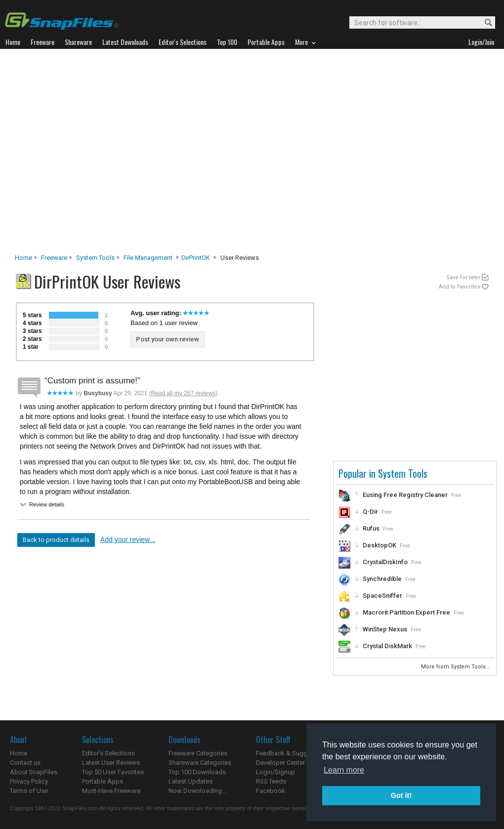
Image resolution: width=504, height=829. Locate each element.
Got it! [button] (401, 795)
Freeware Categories (198, 753)
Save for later (463, 277)
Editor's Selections (108, 753)
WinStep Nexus (385, 629)
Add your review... (128, 539)
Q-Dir (370, 512)
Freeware (54, 258)
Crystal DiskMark (387, 646)
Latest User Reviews (111, 763)
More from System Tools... (456, 667)
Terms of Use (29, 791)
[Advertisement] (98, 154)
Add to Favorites (460, 287)
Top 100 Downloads (197, 772)
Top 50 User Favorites (113, 772)
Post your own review (168, 339)
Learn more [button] (344, 770)
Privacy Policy (29, 781)
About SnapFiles (34, 772)
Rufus (371, 528)
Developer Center (280, 763)
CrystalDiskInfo (385, 562)
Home (23, 258)
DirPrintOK (196, 258)
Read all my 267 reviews (183, 393)
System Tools (95, 258)
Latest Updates (190, 781)
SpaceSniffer (382, 596)
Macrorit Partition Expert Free (406, 612)
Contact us (25, 763)
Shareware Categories (200, 763)
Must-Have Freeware (111, 791)
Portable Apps (103, 781)
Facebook (271, 791)
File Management (148, 258)
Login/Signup (275, 772)
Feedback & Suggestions (292, 753)
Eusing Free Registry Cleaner (405, 495)
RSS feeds (271, 781)
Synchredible (382, 579)
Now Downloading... (197, 791)
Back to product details (56, 540)
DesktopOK (379, 545)
